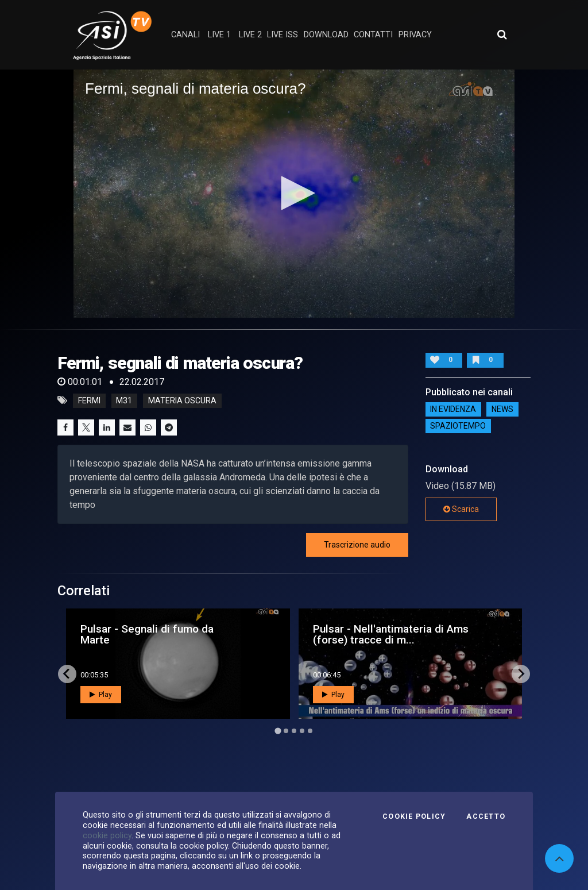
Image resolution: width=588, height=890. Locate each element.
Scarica (461, 509)
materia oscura (182, 400)
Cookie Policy (414, 816)
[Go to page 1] (278, 731)
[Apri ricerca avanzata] (502, 34)
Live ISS (283, 35)
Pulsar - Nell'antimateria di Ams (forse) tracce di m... (391, 634)
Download (326, 35)
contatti (373, 35)
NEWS (502, 410)
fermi (89, 400)
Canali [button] (185, 35)
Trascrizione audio (357, 545)
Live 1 (219, 35)
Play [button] (101, 695)
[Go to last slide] (67, 674)
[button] (294, 193)
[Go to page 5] (310, 731)
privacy (415, 35)
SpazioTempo (458, 426)
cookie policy (107, 835)
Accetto (486, 816)
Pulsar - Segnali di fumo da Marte (147, 634)
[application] (294, 194)
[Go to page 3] (294, 731)
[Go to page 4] (302, 731)
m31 (124, 400)
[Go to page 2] (286, 731)
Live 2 (250, 35)
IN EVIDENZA (453, 410)
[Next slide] (521, 674)
